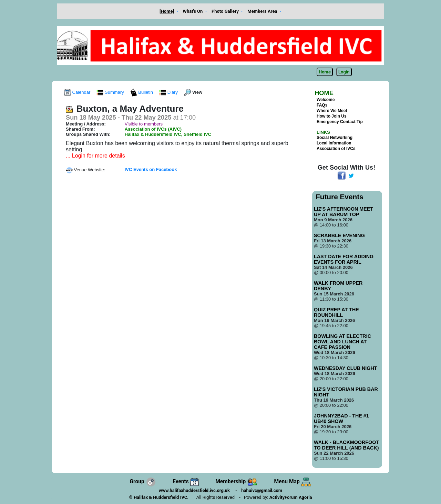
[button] (169, 12)
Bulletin (142, 92)
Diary (169, 92)
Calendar (78, 92)
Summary (111, 92)
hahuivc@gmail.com (262, 490)
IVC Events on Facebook (151, 169)
